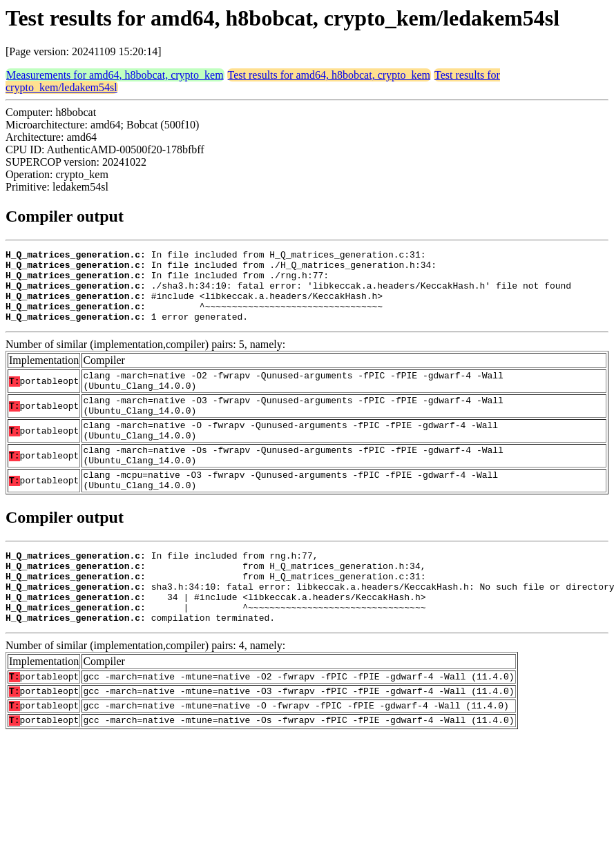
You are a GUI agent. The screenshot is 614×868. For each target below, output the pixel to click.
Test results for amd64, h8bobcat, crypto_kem (329, 75)
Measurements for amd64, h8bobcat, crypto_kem (115, 75)
